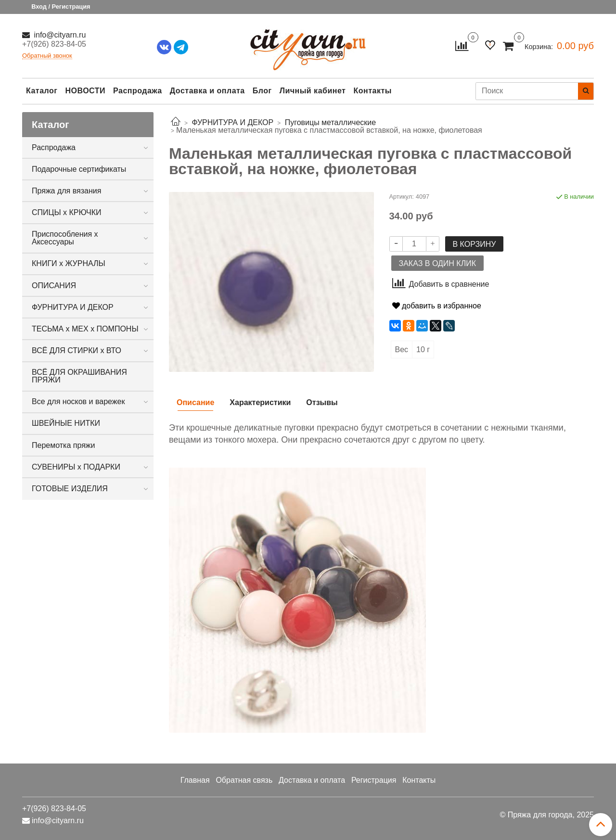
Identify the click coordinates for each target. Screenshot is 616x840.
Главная (195, 780)
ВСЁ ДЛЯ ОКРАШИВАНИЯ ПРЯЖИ (79, 376)
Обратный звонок (47, 56)
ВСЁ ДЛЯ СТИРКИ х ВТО (77, 350)
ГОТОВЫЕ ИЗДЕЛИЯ (70, 489)
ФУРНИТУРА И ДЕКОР (73, 307)
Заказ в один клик (437, 263)
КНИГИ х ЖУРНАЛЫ (69, 263)
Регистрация (374, 780)
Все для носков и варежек (78, 401)
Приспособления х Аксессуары (65, 238)
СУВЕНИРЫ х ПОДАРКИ (76, 467)
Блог (262, 91)
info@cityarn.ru (59, 35)
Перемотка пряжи (63, 445)
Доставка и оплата (207, 91)
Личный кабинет (313, 91)
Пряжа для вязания (66, 191)
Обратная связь (244, 780)
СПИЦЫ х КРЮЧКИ (67, 212)
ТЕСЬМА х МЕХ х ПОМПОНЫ (85, 329)
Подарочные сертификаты (79, 169)
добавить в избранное (437, 306)
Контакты (372, 91)
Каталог (42, 91)
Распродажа (138, 91)
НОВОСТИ (85, 91)
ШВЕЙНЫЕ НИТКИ (66, 423)
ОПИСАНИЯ (54, 286)
